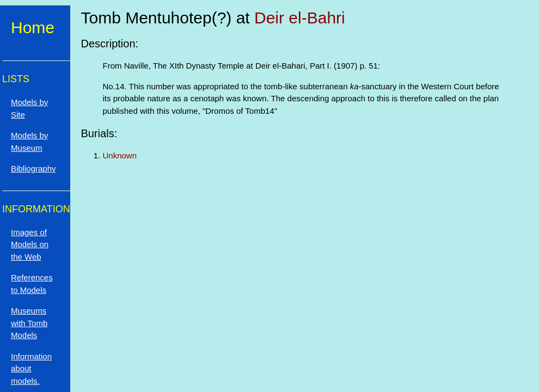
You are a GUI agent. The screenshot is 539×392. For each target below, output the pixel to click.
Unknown (120, 155)
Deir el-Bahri (300, 18)
